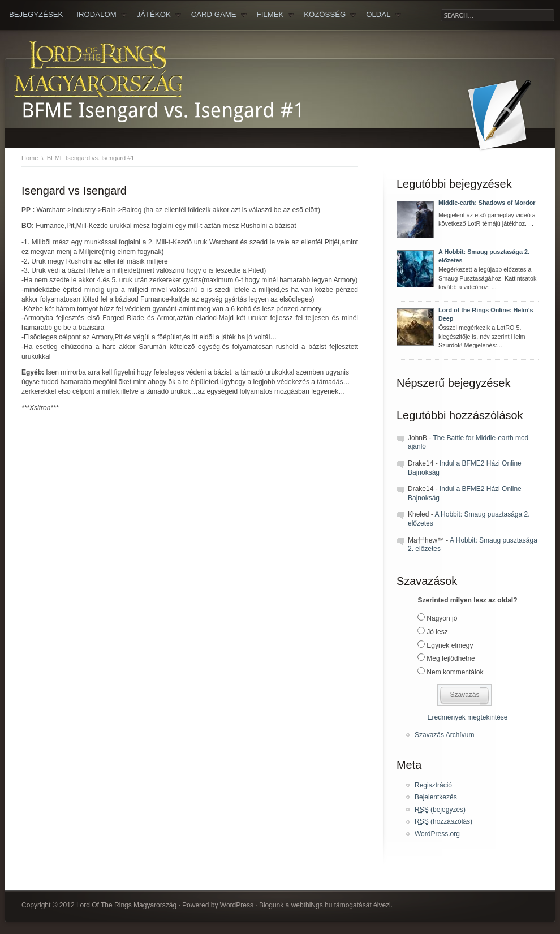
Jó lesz (437, 632)
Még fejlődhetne (451, 658)
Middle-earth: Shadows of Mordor (487, 203)
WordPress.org (437, 834)
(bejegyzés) (440, 810)
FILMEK (276, 15)
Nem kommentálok (455, 672)
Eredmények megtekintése (467, 717)
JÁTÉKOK (159, 15)
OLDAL (384, 15)
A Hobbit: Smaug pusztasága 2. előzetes (484, 256)
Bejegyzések (36, 14)
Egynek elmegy (450, 645)
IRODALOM (102, 15)
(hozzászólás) (443, 821)
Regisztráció (433, 785)
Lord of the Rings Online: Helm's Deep (486, 315)
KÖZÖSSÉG (330, 15)
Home (30, 158)
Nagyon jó (442, 618)
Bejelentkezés (436, 797)
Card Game (219, 15)
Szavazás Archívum (444, 735)
